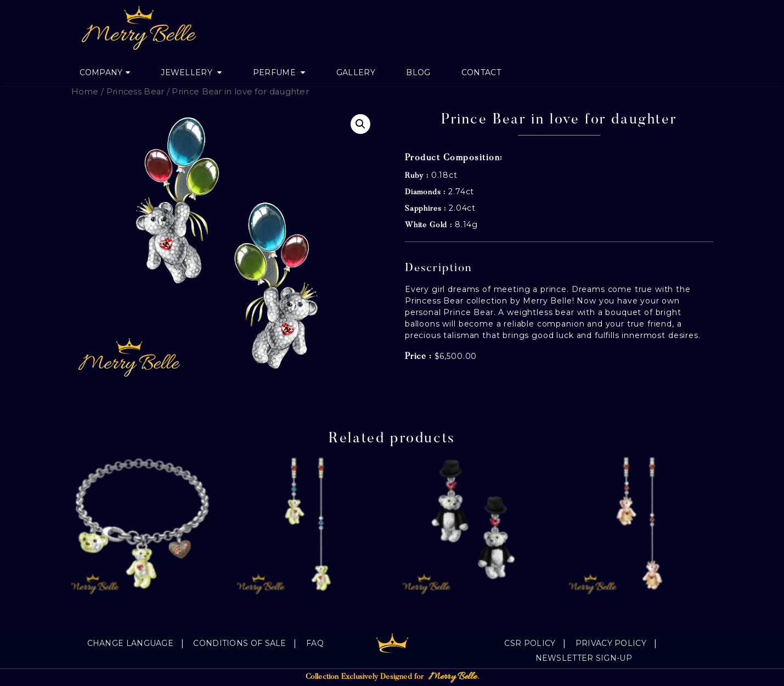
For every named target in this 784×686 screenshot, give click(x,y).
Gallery (356, 72)
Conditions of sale (239, 643)
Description (439, 269)
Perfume (275, 72)
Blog (418, 72)
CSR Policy (530, 643)
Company (101, 72)
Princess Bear (136, 92)
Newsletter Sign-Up (584, 658)
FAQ (315, 643)
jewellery (188, 72)
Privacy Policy (611, 643)
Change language (131, 643)
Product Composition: (454, 158)
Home (85, 92)
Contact (481, 72)
